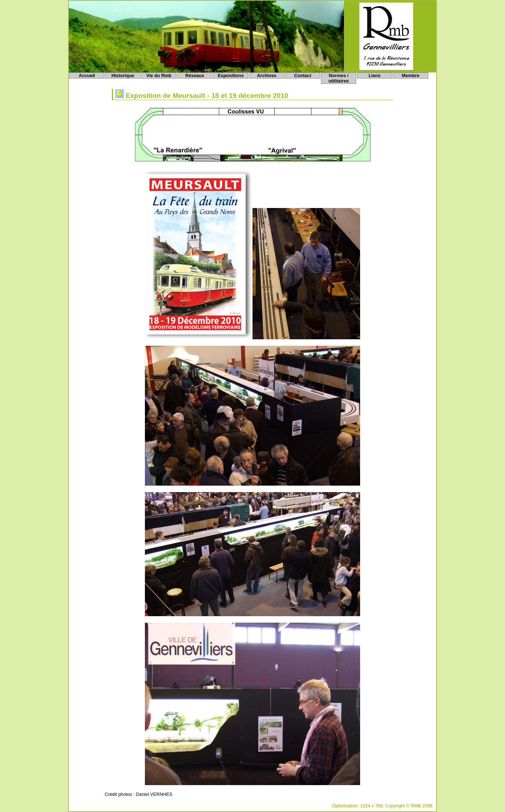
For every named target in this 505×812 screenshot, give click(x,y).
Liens (375, 75)
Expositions (231, 75)
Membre (410, 75)
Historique (123, 75)
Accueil (87, 75)
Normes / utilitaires (339, 78)
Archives (267, 75)
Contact (303, 75)
